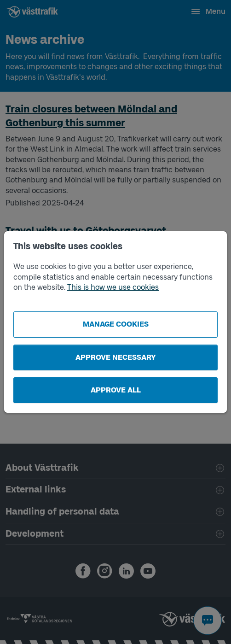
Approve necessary (116, 357)
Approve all (116, 390)
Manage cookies (116, 324)
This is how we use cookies (113, 287)
